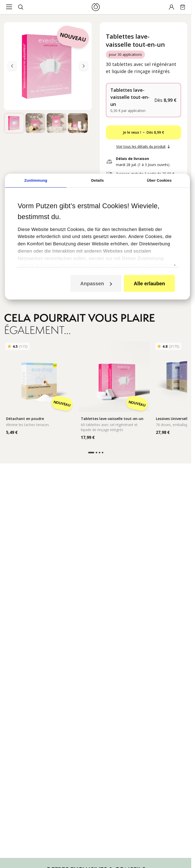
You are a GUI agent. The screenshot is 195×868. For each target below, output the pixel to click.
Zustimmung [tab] (36, 172)
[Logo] (96, 7)
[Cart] (183, 7)
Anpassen (96, 275)
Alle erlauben (150, 275)
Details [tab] (97, 172)
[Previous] (84, 66)
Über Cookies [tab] (159, 172)
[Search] (21, 7)
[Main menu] (9, 7)
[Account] (172, 7)
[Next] (12, 66)
